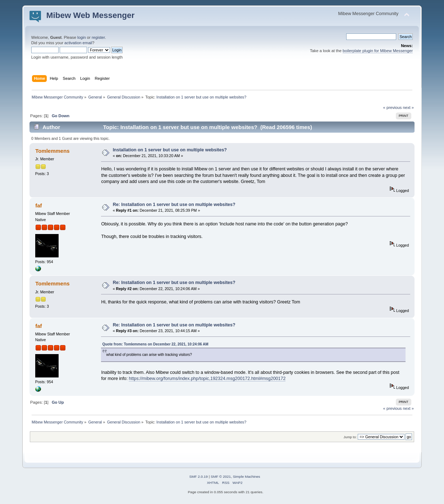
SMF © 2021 (221, 476)
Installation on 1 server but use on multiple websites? (170, 150)
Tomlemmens (52, 151)
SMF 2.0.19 (198, 476)
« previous (393, 107)
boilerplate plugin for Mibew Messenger (378, 51)
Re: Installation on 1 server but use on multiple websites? (174, 205)
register (98, 37)
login (82, 37)
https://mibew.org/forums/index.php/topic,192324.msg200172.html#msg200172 (207, 379)
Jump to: (350, 437)
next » (408, 107)
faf (38, 205)
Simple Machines (247, 476)
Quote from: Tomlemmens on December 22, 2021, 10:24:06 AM (155, 344)
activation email (78, 43)
